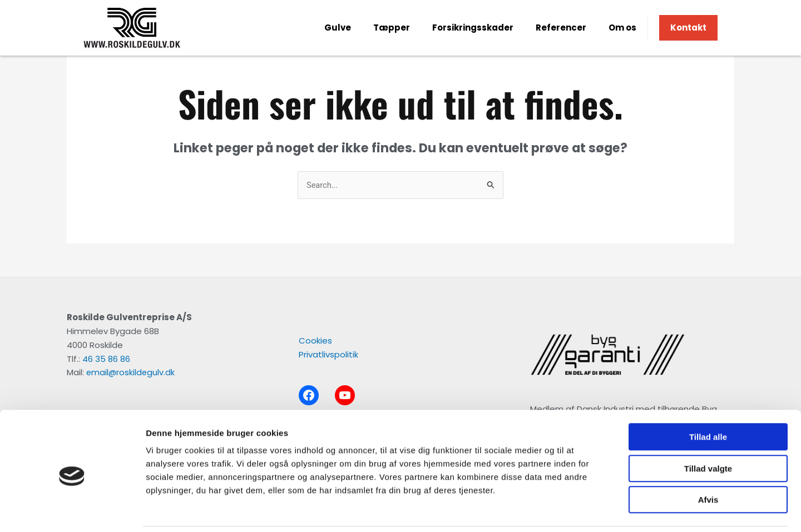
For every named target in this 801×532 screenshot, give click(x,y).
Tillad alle (708, 399)
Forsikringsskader (473, 28)
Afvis (708, 462)
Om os (622, 28)
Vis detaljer (578, 510)
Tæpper (392, 28)
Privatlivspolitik (328, 355)
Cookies (315, 341)
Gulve (338, 28)
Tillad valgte (708, 431)
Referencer (561, 28)
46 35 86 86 (106, 359)
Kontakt (688, 28)
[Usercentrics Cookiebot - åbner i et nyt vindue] (72, 510)
